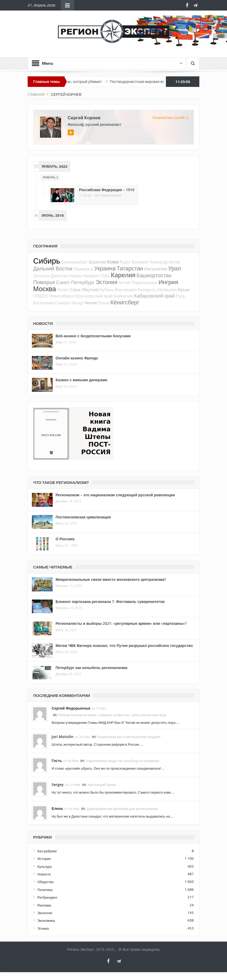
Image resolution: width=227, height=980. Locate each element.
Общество (46, 882)
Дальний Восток (53, 268)
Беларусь (147, 290)
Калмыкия (167, 290)
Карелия (123, 275)
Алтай (124, 283)
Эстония (107, 282)
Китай (174, 262)
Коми (113, 262)
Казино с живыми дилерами (81, 380)
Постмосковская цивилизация (83, 517)
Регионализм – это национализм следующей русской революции (115, 495)
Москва (45, 289)
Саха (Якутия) (84, 289)
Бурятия (97, 262)
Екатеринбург (74, 262)
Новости (44, 874)
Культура (45, 867)
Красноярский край (94, 296)
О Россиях (65, 539)
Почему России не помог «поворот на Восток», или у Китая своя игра (112, 715)
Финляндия (126, 290)
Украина (105, 268)
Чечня (90, 303)
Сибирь (47, 261)
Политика (45, 890)
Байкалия (123, 296)
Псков (103, 303)
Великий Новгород (150, 262)
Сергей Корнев (84, 118)
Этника (43, 928)
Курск (125, 262)
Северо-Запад (69, 303)
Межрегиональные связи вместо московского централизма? (111, 579)
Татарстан (130, 268)
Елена (57, 808)
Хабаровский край (154, 296)
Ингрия (168, 282)
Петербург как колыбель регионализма (92, 668)
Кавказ (76, 276)
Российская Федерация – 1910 (107, 190)
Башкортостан (154, 275)
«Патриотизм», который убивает (81, 82)
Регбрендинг (47, 897)
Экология (45, 913)
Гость (57, 761)
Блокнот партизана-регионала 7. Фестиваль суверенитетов (110, 602)
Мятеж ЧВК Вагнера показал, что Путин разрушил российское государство (124, 645)
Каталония (44, 303)
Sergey (58, 785)
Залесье (41, 276)
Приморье (83, 269)
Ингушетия (156, 269)
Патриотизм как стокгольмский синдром (129, 737)
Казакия (91, 276)
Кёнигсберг (125, 302)
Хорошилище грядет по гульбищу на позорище (123, 761)
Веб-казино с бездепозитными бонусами (93, 336)
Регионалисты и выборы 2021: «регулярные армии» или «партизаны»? (121, 623)
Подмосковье (144, 283)
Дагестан (59, 276)
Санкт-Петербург (75, 282)
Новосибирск (62, 296)
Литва (63, 290)
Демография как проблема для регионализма (122, 809)
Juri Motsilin (63, 737)
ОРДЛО (41, 296)
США (105, 276)
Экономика (46, 920)
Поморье (44, 282)
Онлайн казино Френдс (77, 358)
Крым (184, 289)
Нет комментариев (108, 195)
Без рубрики (47, 851)
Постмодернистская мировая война (146, 82)
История (44, 859)
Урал (175, 268)
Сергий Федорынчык (71, 708)
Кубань (107, 290)
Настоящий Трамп (102, 785)
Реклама (44, 905)
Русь (181, 296)
